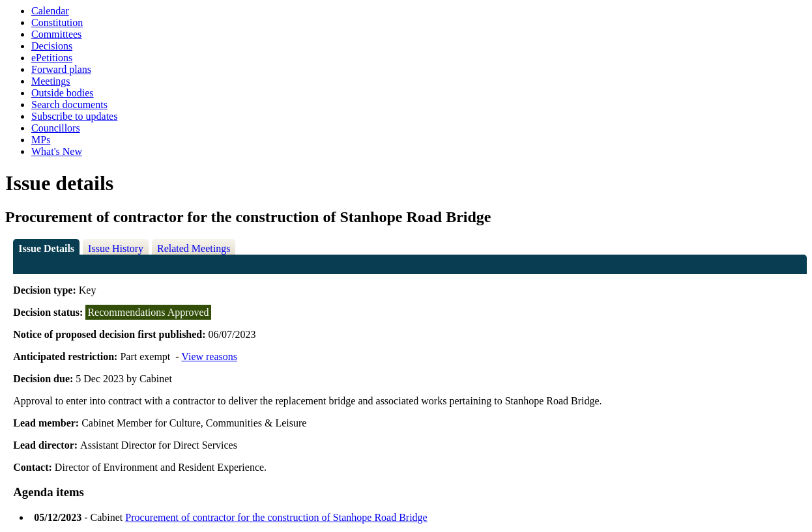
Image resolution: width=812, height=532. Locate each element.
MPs (41, 140)
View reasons (209, 357)
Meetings (51, 81)
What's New (57, 151)
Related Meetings (194, 248)
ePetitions (52, 58)
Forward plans (61, 69)
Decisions (52, 46)
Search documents (69, 105)
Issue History (116, 248)
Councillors (56, 128)
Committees (56, 34)
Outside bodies (63, 93)
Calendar (50, 11)
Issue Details (46, 248)
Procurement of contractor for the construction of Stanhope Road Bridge (276, 517)
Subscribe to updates (74, 116)
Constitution (57, 22)
